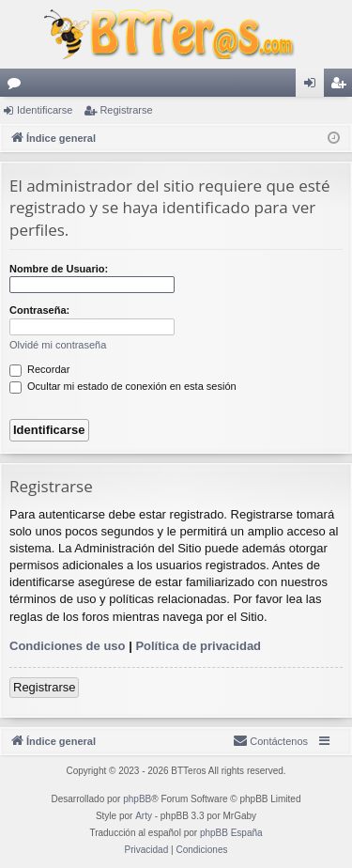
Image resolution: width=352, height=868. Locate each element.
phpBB (137, 799)
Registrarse (126, 110)
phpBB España (231, 833)
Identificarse (45, 110)
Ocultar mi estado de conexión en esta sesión (123, 386)
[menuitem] (270, 741)
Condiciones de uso (68, 646)
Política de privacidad (198, 646)
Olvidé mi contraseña (58, 345)
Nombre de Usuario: (59, 269)
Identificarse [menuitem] (314, 86)
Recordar (39, 369)
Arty (144, 816)
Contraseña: (39, 310)
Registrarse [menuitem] (342, 86)
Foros (18, 86)
